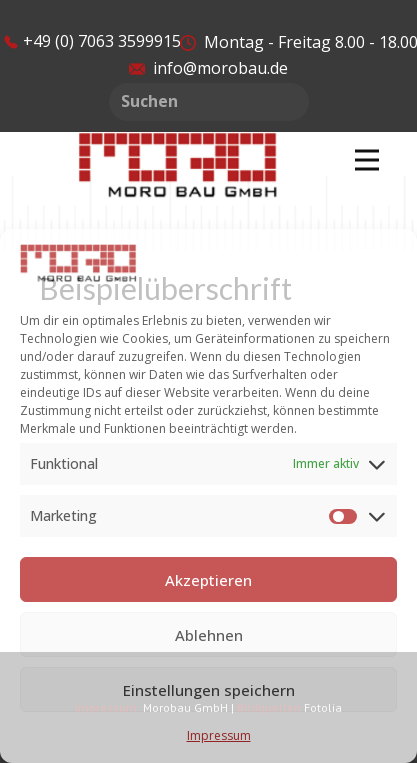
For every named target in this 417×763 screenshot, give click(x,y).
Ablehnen (209, 635)
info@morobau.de (208, 68)
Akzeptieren (208, 580)
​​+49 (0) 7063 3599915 (92, 41)
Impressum (219, 735)
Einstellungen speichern (209, 690)
